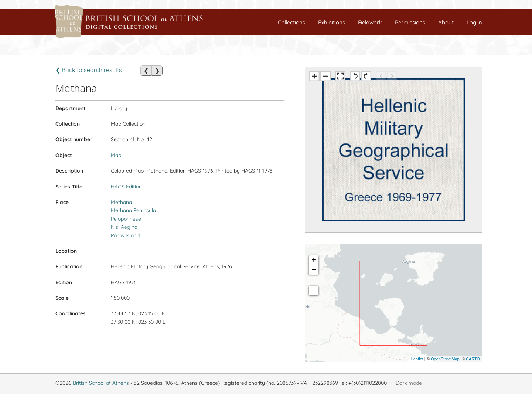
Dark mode (409, 383)
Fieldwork (370, 22)
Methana (121, 202)
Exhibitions (332, 22)
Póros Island (125, 235)
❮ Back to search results (89, 70)
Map (116, 155)
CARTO (473, 359)
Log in (474, 22)
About (446, 22)
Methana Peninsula (133, 210)
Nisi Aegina (124, 227)
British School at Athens (101, 383)
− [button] (314, 270)
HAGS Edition (126, 187)
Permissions (410, 22)
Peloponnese (126, 219)
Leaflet (417, 359)
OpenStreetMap (445, 359)
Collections (291, 22)
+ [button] (314, 260)
